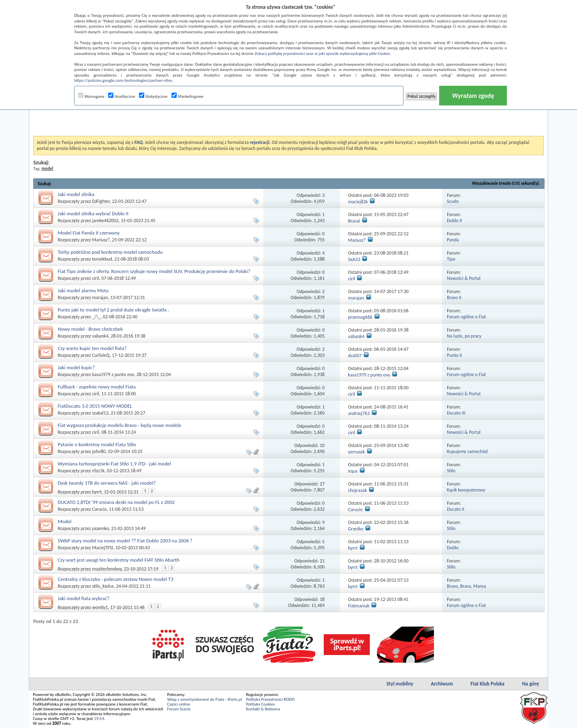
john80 (99, 451)
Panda (453, 240)
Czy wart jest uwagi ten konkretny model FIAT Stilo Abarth (119, 560)
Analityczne (122, 96)
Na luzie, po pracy (464, 336)
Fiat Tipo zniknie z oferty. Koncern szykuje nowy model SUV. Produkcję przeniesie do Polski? (154, 271)
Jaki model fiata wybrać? (84, 598)
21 (322, 561)
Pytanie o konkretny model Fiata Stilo (97, 444)
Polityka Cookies (260, 704)
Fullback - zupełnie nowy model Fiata (97, 387)
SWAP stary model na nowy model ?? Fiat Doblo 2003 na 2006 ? (125, 541)
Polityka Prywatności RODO (270, 699)
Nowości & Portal (464, 278)
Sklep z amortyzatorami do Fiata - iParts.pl (205, 699)
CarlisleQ (101, 355)
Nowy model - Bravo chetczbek (90, 329)
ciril (96, 278)
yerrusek (356, 452)
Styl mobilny (400, 684)
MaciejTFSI (103, 548)
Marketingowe (188, 96)
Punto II (454, 355)
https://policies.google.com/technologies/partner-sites (123, 80)
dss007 (355, 356)
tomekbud (102, 259)
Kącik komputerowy (466, 490)
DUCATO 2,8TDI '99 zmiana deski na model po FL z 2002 (116, 502)
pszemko (101, 528)
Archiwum (442, 684)
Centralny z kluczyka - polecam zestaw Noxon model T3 (116, 579)
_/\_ (96, 317)
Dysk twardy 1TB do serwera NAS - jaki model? (107, 483)
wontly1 (100, 607)
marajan (100, 297)
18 (322, 599)
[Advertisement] (288, 116)
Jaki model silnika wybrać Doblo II (93, 213)
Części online (179, 704)
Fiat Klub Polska (487, 684)
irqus (353, 471)
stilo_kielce (103, 586)
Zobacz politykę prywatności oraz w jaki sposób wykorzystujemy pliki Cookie (322, 54)
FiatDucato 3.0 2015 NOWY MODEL (95, 406)
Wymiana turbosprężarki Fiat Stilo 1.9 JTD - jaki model (114, 464)
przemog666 (360, 317)
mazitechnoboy (107, 569)
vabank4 (100, 336)
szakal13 (100, 413)
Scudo (453, 201)
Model (65, 521)
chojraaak (357, 490)
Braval (354, 221)
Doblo (453, 548)
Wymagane (91, 96)
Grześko (355, 529)
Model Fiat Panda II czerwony (89, 233)
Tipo (451, 259)
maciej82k (358, 202)
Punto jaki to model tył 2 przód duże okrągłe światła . (113, 310)
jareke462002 (105, 220)
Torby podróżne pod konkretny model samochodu (110, 252)
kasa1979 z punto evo (113, 374)
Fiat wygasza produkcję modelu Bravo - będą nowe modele (120, 425)
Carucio (100, 509)
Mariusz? (101, 240)
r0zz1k (98, 471)
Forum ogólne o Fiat (466, 317)
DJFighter (101, 201)
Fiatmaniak (359, 606)
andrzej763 (359, 413)
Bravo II (454, 297)
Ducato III (456, 413)
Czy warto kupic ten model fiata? (92, 348)
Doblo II (454, 220)
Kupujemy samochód (467, 451)
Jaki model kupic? (76, 367)
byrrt (97, 492)
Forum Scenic (179, 709)
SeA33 (354, 259)
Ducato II (455, 509)
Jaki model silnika (76, 194)
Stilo (451, 471)
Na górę (531, 684)
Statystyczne (153, 96)
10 (322, 445)
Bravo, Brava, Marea (466, 586)
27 (322, 484)
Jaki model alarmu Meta (83, 290)
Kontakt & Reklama (263, 709)
